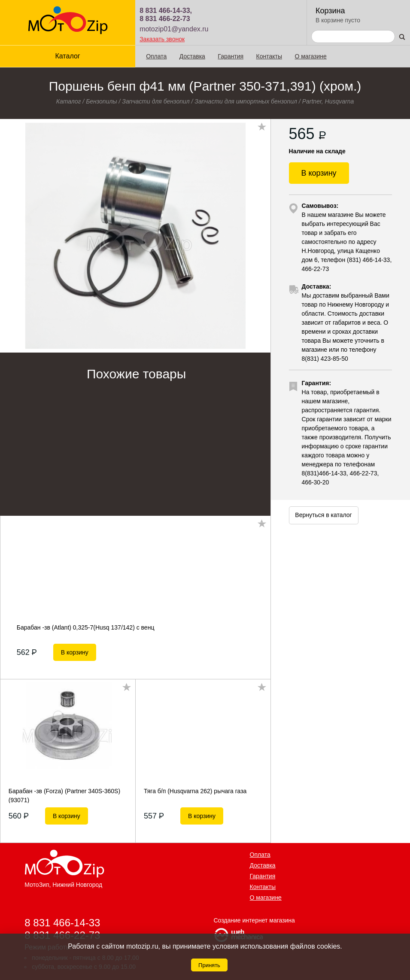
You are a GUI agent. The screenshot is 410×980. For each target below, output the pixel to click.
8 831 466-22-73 (165, 19)
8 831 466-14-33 (62, 922)
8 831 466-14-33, (166, 11)
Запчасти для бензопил (156, 101)
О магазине (310, 56)
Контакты (269, 56)
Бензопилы (102, 101)
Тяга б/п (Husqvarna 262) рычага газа (195, 791)
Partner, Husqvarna (328, 101)
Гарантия (231, 56)
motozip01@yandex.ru (174, 29)
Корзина (330, 11)
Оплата (156, 56)
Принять (209, 965)
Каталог (67, 56)
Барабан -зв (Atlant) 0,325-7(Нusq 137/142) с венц (86, 627)
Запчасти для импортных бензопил (246, 101)
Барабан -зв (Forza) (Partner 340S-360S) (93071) (64, 795)
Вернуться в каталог (323, 515)
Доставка (192, 56)
